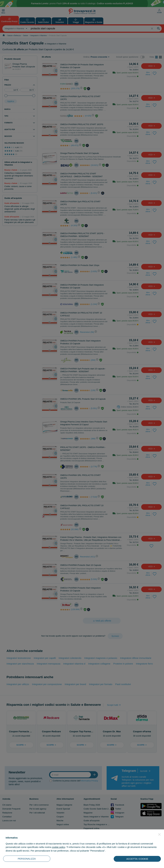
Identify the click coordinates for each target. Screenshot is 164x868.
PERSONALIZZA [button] (27, 859)
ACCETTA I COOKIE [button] (137, 859)
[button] (159, 834)
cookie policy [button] (58, 847)
